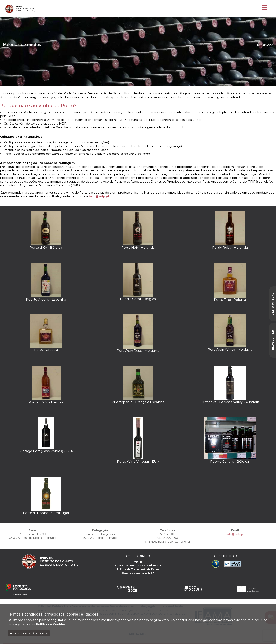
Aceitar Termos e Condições (29, 633)
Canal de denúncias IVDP (138, 573)
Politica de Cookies (51, 624)
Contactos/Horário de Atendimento (138, 565)
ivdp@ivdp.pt (99, 196)
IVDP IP (138, 562)
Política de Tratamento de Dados (138, 569)
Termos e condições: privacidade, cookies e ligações (53, 614)
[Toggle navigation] (265, 8)
